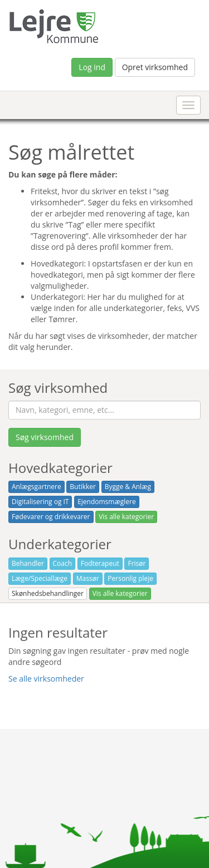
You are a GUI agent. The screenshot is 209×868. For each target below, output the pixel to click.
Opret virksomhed (155, 67)
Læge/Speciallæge (40, 578)
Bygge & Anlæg (128, 487)
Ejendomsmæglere (107, 502)
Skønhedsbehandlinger (48, 593)
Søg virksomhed (45, 437)
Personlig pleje (130, 578)
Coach (63, 563)
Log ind (92, 67)
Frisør (137, 563)
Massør (88, 578)
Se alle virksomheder (46, 679)
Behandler (28, 563)
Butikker (83, 487)
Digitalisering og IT (40, 502)
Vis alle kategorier (126, 517)
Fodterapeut (100, 563)
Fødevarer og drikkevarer (51, 517)
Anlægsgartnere (37, 487)
